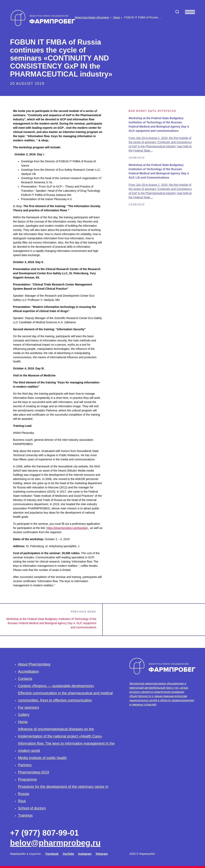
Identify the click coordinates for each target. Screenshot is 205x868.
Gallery (24, 715)
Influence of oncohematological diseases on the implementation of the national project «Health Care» (60, 733)
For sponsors (29, 707)
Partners (25, 765)
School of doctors (32, 808)
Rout (22, 801)
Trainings (25, 815)
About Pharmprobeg (34, 664)
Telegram (102, 854)
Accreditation (28, 671)
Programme (27, 779)
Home (23, 722)
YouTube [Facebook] (68, 854)
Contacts (25, 679)
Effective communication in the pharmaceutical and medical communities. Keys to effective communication (65, 697)
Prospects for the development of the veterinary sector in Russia (63, 790)
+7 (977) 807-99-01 (44, 833)
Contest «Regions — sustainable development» (56, 686)
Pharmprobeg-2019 (34, 772)
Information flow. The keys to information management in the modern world (66, 747)
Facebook (52, 854)
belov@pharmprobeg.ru (55, 843)
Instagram (85, 854)
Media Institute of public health (42, 758)
